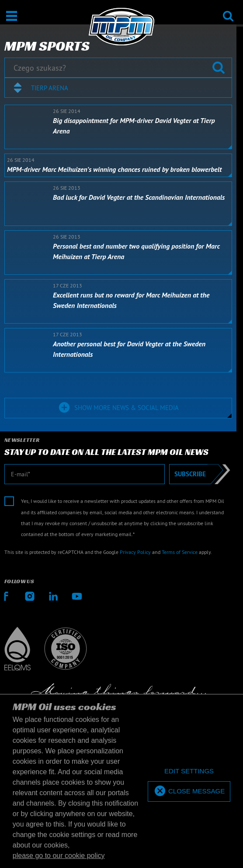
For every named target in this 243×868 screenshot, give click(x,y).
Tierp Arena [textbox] (50, 88)
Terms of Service (180, 552)
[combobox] (118, 88)
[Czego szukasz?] (118, 68)
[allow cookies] (189, 791)
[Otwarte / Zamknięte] (12, 16)
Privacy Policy (135, 552)
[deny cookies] (189, 771)
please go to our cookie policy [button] (59, 856)
